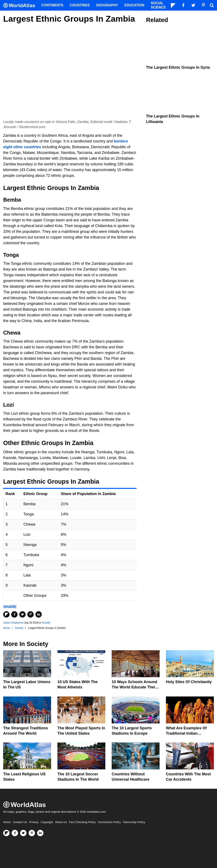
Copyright (47, 822)
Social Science (158, 5)
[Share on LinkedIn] (39, 614)
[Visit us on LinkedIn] (40, 833)
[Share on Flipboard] (6, 614)
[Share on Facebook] (14, 614)
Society (46, 623)
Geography (107, 5)
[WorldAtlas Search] (212, 5)
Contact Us (20, 822)
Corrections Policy (109, 822)
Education (134, 5)
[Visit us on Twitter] (23, 833)
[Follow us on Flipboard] (6, 833)
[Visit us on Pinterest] (32, 833)
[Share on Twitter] (22, 614)
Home (7, 822)
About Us (61, 822)
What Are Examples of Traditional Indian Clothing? (186, 733)
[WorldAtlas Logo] (21, 5)
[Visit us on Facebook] (15, 833)
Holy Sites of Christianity (189, 682)
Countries (80, 5)
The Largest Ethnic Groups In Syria (178, 67)
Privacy (34, 822)
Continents (52, 5)
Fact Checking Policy (82, 822)
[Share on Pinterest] (31, 614)
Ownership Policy (134, 822)
